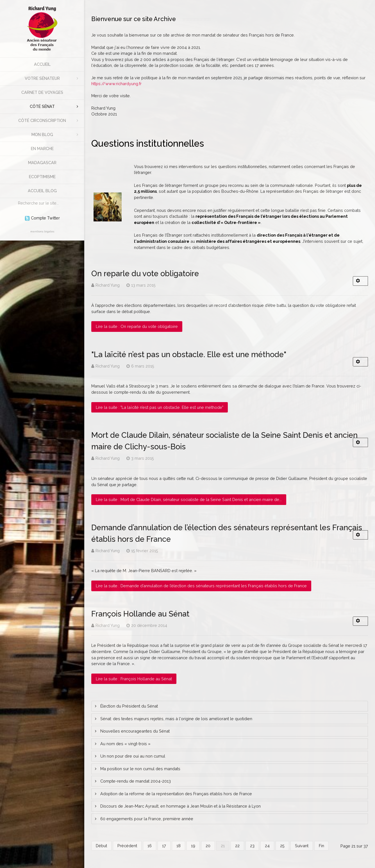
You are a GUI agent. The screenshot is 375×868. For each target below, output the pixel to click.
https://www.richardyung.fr (116, 84)
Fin (321, 846)
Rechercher (15, 198)
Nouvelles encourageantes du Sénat (134, 731)
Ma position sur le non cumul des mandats (140, 769)
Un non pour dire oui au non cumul (132, 756)
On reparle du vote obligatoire (145, 273)
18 (179, 846)
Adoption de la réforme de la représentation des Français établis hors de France (176, 794)
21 (223, 846)
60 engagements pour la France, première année (146, 819)
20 (208, 846)
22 (237, 846)
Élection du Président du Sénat (129, 706)
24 (267, 846)
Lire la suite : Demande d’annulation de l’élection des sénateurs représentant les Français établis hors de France (201, 586)
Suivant (302, 846)
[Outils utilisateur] (360, 281)
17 (164, 846)
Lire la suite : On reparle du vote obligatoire (137, 326)
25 (282, 846)
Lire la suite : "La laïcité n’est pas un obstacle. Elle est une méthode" (160, 407)
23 (252, 846)
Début (101, 846)
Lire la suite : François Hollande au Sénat (134, 679)
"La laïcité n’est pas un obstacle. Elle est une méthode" (189, 354)
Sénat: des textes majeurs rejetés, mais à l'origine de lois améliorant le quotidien (176, 719)
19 (193, 846)
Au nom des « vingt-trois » (125, 744)
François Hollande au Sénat (140, 614)
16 (150, 846)
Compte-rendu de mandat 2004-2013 (135, 781)
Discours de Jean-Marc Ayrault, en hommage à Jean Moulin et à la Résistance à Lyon (180, 806)
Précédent (127, 846)
